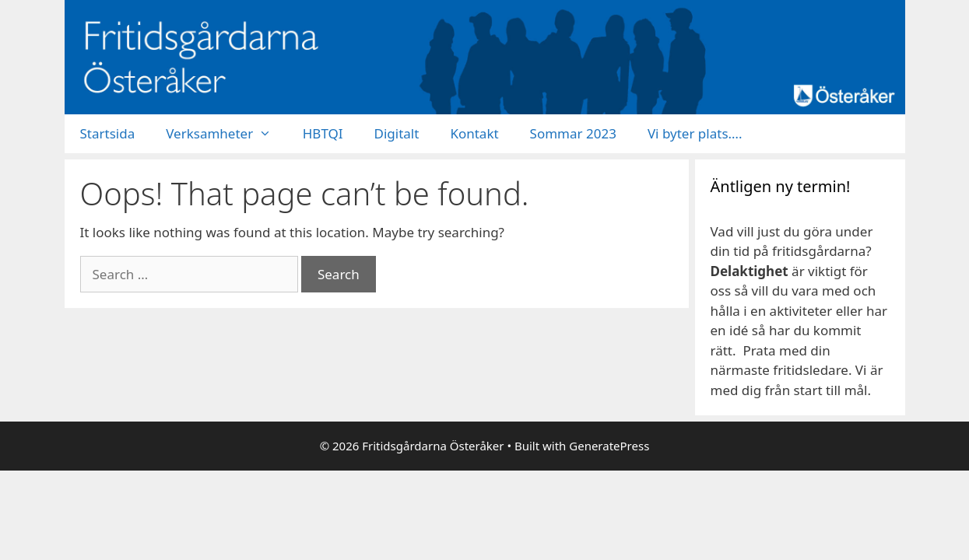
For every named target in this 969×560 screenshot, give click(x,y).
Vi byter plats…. (695, 133)
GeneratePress (609, 446)
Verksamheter (226, 134)
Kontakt (474, 133)
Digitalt (397, 133)
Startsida (108, 133)
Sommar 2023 (573, 133)
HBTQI (323, 133)
